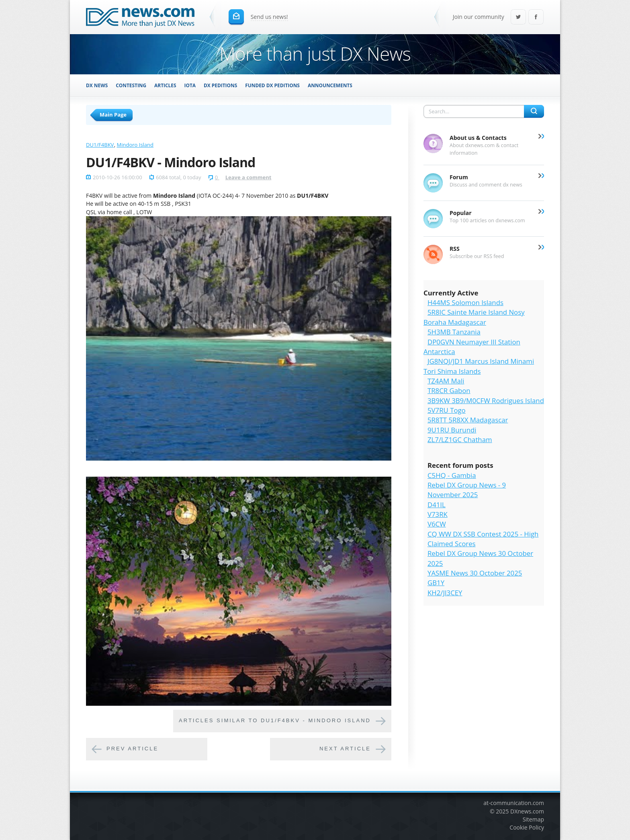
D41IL (437, 505)
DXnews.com (527, 811)
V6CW (437, 524)
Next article (345, 749)
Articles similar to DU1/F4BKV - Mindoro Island (275, 721)
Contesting (131, 85)
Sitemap (533, 819)
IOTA (190, 85)
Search (534, 111)
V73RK (438, 514)
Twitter (518, 17)
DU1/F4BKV (100, 145)
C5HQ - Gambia (452, 475)
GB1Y (436, 583)
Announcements (330, 85)
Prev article (132, 749)
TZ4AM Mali (446, 381)
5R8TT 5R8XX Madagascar (468, 420)
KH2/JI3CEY (445, 593)
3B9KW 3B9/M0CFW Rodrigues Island (486, 401)
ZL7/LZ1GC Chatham (460, 439)
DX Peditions (220, 85)
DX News (97, 85)
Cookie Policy (527, 827)
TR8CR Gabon (449, 390)
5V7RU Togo (447, 410)
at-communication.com (514, 803)
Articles (165, 85)
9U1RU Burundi (452, 430)
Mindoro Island (135, 145)
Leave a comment (249, 177)
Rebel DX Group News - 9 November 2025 (467, 490)
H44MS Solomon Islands (465, 302)
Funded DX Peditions (272, 85)
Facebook (536, 17)
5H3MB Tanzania (454, 332)
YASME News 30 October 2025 (475, 573)
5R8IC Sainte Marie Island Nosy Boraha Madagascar (474, 317)
